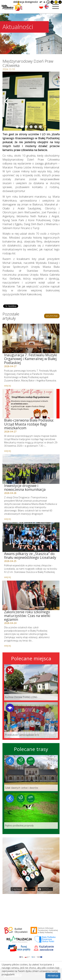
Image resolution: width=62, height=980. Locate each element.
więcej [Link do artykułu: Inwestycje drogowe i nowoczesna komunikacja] (8, 519)
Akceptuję (53, 975)
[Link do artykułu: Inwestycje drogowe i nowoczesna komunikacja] (31, 469)
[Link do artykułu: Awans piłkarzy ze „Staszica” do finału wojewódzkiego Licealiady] (31, 537)
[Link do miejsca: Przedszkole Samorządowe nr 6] (31, 720)
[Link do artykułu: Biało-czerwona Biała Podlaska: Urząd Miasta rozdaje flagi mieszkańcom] (31, 404)
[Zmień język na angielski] (46, 7)
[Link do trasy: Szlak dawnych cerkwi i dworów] (31, 773)
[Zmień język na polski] (41, 7)
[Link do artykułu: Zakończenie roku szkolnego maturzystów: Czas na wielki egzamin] (31, 595)
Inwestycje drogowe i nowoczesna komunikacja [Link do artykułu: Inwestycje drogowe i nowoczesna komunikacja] (25, 488)
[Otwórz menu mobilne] (56, 7)
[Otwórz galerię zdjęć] (31, 101)
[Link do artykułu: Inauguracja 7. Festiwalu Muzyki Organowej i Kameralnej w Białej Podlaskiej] (31, 338)
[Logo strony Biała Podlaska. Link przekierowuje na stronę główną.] (12, 6)
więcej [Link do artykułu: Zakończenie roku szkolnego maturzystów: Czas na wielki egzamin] (8, 646)
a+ (41, 2)
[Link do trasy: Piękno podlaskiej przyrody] (31, 811)
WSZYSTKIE (52, 316)
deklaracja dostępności (26, 2)
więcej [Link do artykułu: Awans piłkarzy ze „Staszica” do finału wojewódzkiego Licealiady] (8, 577)
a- (45, 2)
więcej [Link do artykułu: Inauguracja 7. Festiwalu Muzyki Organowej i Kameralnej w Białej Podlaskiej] (8, 385)
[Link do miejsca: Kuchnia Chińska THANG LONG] (31, 682)
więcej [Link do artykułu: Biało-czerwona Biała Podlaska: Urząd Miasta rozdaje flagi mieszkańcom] (8, 451)
